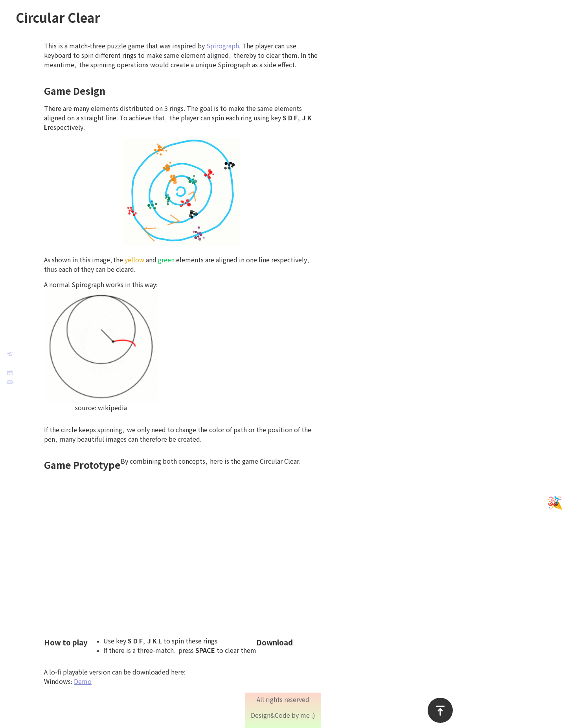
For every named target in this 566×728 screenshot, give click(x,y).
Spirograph (240, 46)
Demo (100, 682)
